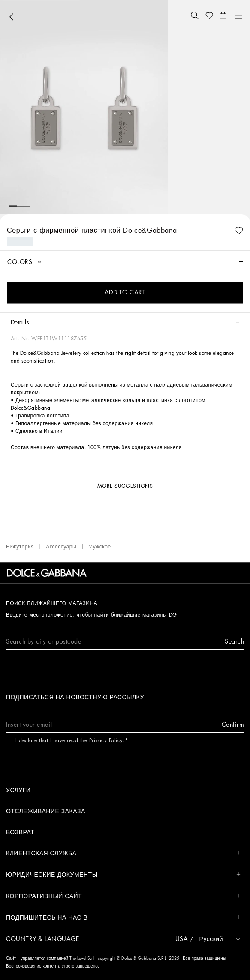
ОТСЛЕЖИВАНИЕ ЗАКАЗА (46, 811)
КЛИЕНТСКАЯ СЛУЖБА (123, 853)
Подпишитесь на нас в (123, 918)
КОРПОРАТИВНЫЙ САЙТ (123, 896)
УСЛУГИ (18, 790)
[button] (195, 15)
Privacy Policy (106, 740)
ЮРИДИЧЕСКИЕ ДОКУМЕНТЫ (123, 875)
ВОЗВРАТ (20, 832)
